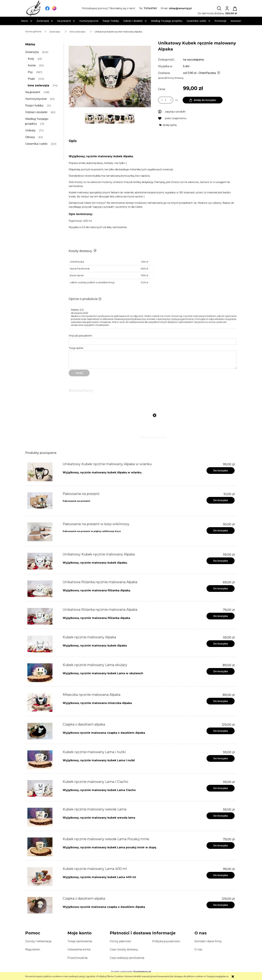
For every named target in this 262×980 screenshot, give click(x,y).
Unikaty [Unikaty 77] (30, 130)
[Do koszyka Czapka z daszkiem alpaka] (221, 731)
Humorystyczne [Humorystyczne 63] (36, 99)
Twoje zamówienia (80, 941)
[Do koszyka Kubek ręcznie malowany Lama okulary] (221, 671)
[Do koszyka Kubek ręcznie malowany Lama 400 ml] (221, 875)
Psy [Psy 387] (30, 72)
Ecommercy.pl (142, 971)
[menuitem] (25, 21)
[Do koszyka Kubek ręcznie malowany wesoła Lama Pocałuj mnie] (221, 845)
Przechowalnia (77, 958)
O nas (198, 950)
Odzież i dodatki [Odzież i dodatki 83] (36, 112)
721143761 (150, 8)
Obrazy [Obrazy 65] (30, 137)
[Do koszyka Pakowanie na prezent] (221, 500)
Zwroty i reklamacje (38, 941)
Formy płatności (120, 941)
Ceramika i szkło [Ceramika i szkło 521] (36, 144)
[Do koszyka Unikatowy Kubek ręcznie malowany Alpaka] (221, 561)
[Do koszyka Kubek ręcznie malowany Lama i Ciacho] (221, 788)
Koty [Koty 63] (31, 59)
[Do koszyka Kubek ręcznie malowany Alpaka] (221, 644)
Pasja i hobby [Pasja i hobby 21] (34, 106)
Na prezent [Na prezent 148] (33, 92)
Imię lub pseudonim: (81, 336)
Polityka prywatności (166, 941)
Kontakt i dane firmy (208, 941)
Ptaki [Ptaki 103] (31, 79)
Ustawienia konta (79, 950)
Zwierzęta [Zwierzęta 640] (32, 52)
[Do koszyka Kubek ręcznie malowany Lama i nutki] (221, 758)
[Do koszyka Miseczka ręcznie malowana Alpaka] (221, 701)
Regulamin (33, 950)
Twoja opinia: (76, 348)
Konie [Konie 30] (32, 65)
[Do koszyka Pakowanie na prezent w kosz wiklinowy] (221, 531)
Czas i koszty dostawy (124, 950)
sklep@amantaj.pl (180, 8)
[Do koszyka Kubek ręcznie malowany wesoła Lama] (221, 816)
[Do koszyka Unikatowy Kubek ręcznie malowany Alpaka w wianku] (221, 471)
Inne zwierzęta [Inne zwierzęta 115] (38, 85)
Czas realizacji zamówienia (127, 958)
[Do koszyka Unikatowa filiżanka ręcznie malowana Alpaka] (221, 589)
